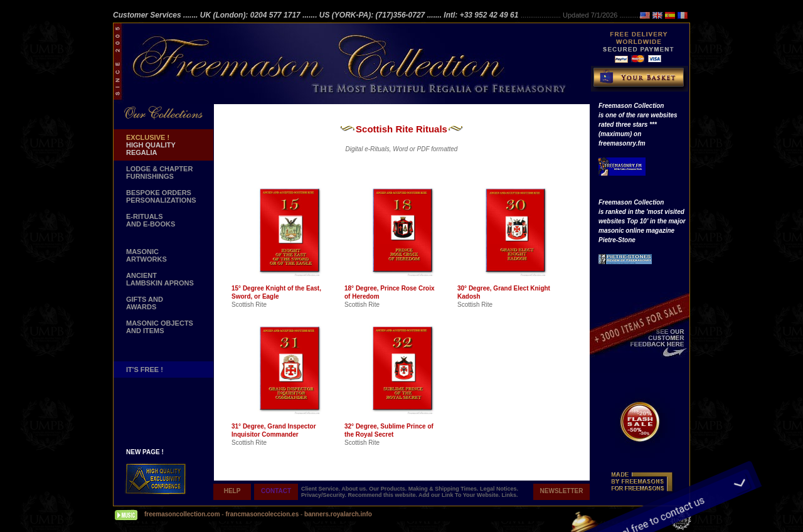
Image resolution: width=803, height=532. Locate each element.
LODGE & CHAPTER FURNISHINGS (159, 173)
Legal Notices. (499, 489)
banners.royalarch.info (338, 514)
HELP (232, 491)
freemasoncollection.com (182, 514)
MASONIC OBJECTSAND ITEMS (160, 327)
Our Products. (389, 489)
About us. (355, 489)
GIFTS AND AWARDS (145, 303)
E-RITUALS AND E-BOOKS (151, 220)
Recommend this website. (383, 495)
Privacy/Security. (324, 495)
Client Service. (321, 489)
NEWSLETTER (562, 491)
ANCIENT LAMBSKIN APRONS (160, 279)
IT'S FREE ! (145, 370)
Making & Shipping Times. (444, 489)
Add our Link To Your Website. (460, 495)
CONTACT (276, 491)
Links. (509, 495)
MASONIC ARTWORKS (146, 255)
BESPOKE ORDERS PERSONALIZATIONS (161, 196)
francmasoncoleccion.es (263, 514)
